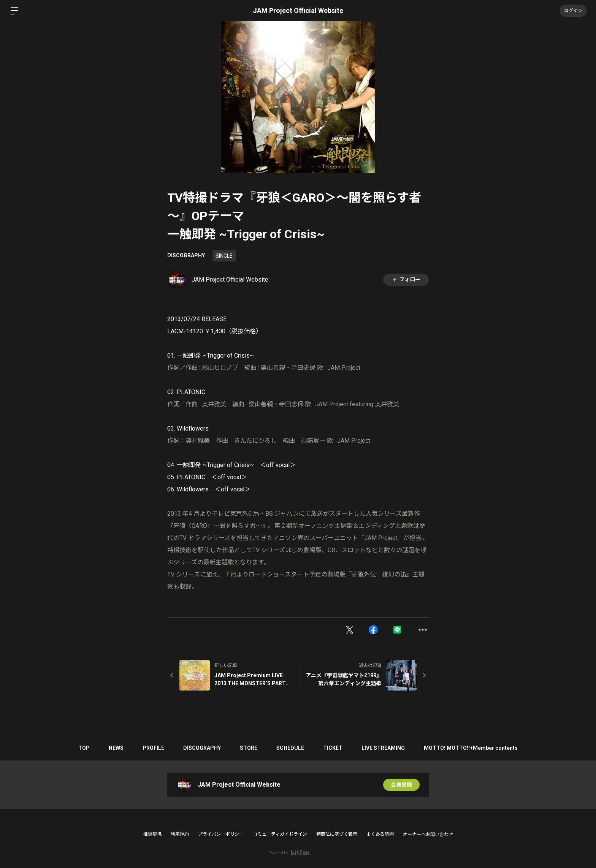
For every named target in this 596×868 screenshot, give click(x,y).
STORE (249, 748)
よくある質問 (380, 834)
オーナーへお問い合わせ (428, 835)
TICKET (333, 748)
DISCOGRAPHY (186, 255)
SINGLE (224, 256)
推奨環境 (152, 834)
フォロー (406, 280)
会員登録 (401, 785)
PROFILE (153, 748)
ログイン (573, 11)
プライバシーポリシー (221, 834)
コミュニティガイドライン (280, 834)
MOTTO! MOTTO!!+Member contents (471, 748)
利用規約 (180, 834)
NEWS (116, 748)
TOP (84, 748)
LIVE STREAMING (383, 748)
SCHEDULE (290, 748)
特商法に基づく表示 (337, 834)
